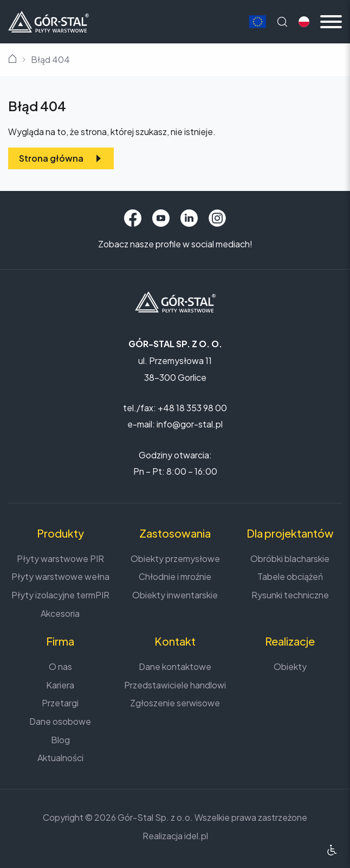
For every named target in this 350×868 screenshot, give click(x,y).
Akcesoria (60, 613)
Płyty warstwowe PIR (60, 559)
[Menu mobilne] (331, 22)
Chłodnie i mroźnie (175, 576)
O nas (60, 666)
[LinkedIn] (189, 218)
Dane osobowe (60, 721)
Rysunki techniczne (290, 595)
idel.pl (196, 836)
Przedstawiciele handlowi (175, 685)
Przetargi (60, 703)
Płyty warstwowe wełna (60, 576)
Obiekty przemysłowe (175, 559)
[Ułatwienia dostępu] (332, 850)
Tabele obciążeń (290, 576)
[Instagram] (217, 218)
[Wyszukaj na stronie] (282, 22)
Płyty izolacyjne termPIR (60, 595)
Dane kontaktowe (175, 666)
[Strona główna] (48, 20)
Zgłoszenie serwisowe (175, 703)
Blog (60, 740)
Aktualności (60, 758)
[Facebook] (133, 218)
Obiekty (290, 666)
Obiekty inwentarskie (175, 595)
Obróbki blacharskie (290, 559)
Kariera (60, 685)
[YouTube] (161, 218)
